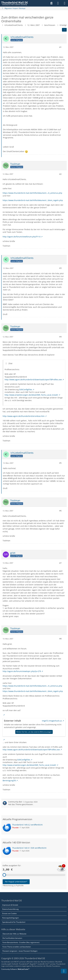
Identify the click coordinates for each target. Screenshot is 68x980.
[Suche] (51, 3)
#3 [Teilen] (60, 268)
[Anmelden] (58, 3)
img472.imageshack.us (52, 721)
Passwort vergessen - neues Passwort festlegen (20, 951)
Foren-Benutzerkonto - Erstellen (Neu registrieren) (21, 942)
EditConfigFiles (26, 389)
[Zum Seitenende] (64, 971)
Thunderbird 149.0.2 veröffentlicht (27, 825)
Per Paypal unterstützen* (16, 882)
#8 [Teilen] (60, 639)
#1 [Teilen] (60, 47)
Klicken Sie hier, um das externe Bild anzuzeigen (34, 732)
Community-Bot (15, 802)
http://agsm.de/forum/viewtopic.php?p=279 (22, 671)
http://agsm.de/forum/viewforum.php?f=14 (22, 237)
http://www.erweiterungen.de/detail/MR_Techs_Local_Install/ (31, 395)
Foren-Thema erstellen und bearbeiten (17, 947)
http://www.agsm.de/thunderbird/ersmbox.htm (24, 416)
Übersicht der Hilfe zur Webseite (14, 934)
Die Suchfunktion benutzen (12, 938)
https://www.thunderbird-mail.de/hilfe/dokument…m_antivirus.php (32, 193)
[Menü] (65, 3)
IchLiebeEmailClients (14, 25)
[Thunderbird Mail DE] (15, 3)
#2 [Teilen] (60, 174)
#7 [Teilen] (60, 563)
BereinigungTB (9, 780)
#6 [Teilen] (60, 511)
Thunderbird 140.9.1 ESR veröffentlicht (29, 848)
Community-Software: (15, 969)
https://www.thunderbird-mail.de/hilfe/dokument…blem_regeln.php (33, 200)
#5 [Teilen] (60, 463)
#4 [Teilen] (60, 337)
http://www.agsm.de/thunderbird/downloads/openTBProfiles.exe (33, 379)
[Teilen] (64, 30)
